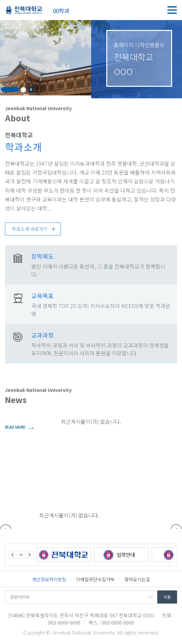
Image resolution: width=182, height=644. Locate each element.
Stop (31, 90)
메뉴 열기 (172, 10)
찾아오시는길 (137, 579)
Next (29, 555)
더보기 (19, 427)
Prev (13, 555)
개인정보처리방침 (49, 579)
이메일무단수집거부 (95, 579)
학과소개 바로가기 (30, 229)
